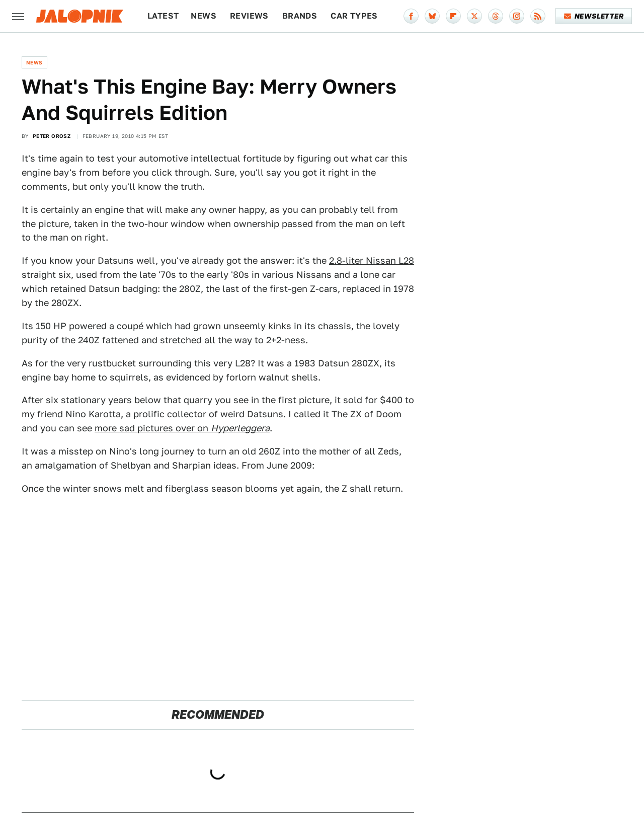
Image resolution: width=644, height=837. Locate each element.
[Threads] (496, 16)
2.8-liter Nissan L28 (372, 260)
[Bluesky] (432, 16)
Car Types (354, 16)
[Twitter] (474, 16)
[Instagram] (517, 16)
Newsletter (594, 16)
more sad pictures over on (182, 428)
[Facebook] (411, 16)
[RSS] (538, 16)
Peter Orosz (52, 136)
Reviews (249, 16)
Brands (300, 16)
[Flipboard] (453, 16)
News (204, 16)
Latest (163, 16)
